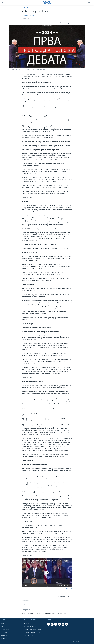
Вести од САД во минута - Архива (33, 629)
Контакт (3, 627)
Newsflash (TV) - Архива (31, 627)
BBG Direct (4, 638)
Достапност (4, 635)
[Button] (62, 23)
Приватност (4, 632)
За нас (3, 624)
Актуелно (25, 8)
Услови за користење (7, 629)
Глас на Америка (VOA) (28, 16)
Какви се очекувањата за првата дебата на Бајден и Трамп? (42, 561)
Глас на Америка (29, 563)
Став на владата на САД (30, 635)
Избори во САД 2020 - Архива (32, 632)
